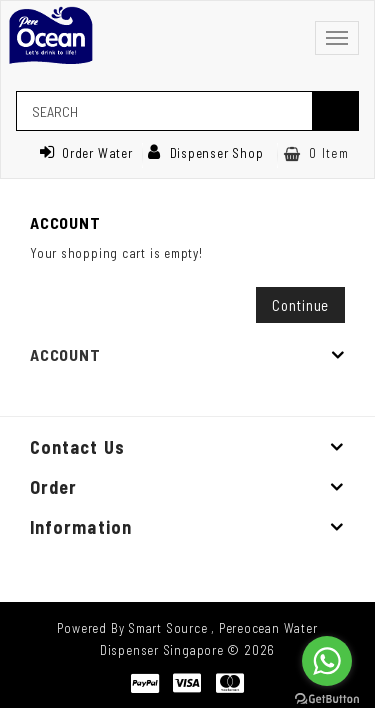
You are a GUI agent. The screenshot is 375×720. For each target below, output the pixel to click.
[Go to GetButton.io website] (327, 699)
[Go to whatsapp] (327, 661)
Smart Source (167, 628)
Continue (300, 305)
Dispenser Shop (206, 153)
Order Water (86, 153)
